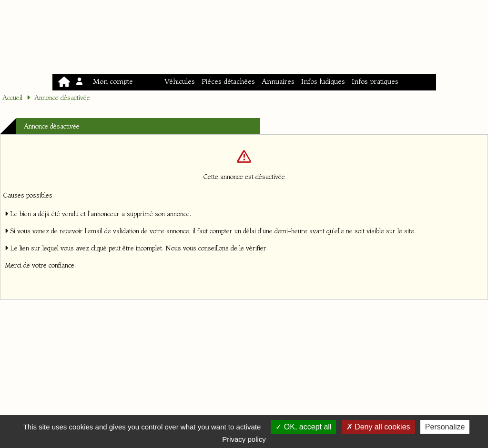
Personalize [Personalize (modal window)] (445, 427)
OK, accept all (303, 427)
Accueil (12, 98)
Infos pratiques (375, 81)
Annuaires (278, 81)
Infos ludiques (323, 81)
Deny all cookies (378, 427)
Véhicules (180, 81)
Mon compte (105, 81)
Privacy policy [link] (244, 439)
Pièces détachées (228, 81)
